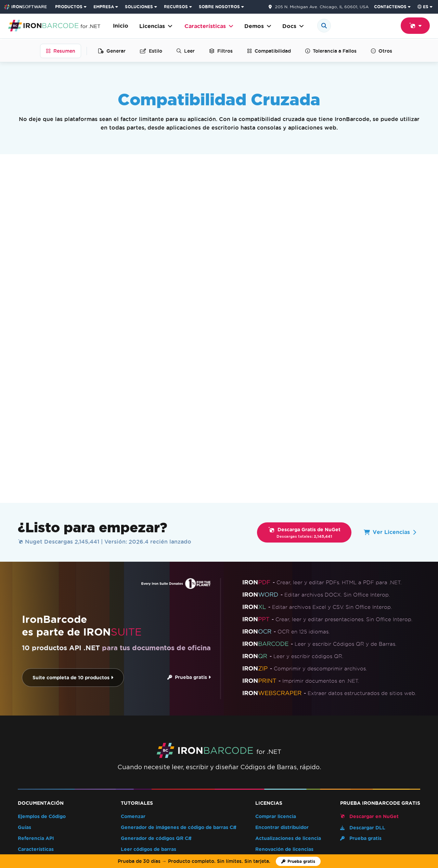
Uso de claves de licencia (286, 688)
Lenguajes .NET (50, 205)
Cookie (287, 829)
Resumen (61, 51)
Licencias (156, 26)
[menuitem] (72, 7)
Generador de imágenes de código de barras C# (179, 655)
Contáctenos (350, 766)
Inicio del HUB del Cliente (295, 766)
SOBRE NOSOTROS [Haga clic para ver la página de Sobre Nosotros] (219, 7)
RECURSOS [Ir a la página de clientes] (176, 7)
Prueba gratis (187, 505)
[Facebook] (418, 779)
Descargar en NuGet (369, 644)
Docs (293, 26)
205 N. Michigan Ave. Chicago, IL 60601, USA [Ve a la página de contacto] (322, 7)
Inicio (121, 26)
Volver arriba (400, 741)
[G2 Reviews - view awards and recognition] (25, 785)
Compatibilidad (269, 51)
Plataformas (45, 290)
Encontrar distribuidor (282, 655)
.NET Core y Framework (63, 264)
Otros (382, 51)
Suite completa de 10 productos (70, 505)
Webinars (244, 766)
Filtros (221, 51)
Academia (211, 766)
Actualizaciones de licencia (288, 666)
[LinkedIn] (427, 779)
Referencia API (36, 666)
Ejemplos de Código (42, 644)
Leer (186, 51)
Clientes (152, 766)
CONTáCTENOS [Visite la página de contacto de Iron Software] (390, 7)
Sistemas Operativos (58, 317)
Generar (112, 51)
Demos (258, 26)
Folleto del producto (43, 699)
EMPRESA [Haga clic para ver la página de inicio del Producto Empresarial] (104, 7)
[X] (408, 779)
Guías (24, 655)
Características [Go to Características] (66, 741)
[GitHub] (389, 779)
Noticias (124, 766)
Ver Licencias (390, 359)
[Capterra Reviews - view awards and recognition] (73, 785)
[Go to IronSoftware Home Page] (25, 7)
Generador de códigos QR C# (156, 666)
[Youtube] (399, 779)
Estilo (151, 51)
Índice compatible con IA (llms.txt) (60, 710)
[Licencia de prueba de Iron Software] (298, 861)
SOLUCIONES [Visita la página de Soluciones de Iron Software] (139, 7)
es (423, 7)
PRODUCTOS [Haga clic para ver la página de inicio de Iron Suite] (69, 7)
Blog (23, 688)
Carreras (181, 766)
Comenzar (133, 644)
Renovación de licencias (284, 677)
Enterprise (268, 710)
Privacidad (266, 829)
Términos (243, 829)
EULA (262, 699)
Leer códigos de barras (149, 677)
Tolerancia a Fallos (331, 51)
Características (209, 26)
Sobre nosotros (87, 766)
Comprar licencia (276, 644)
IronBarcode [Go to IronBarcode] (31, 741)
